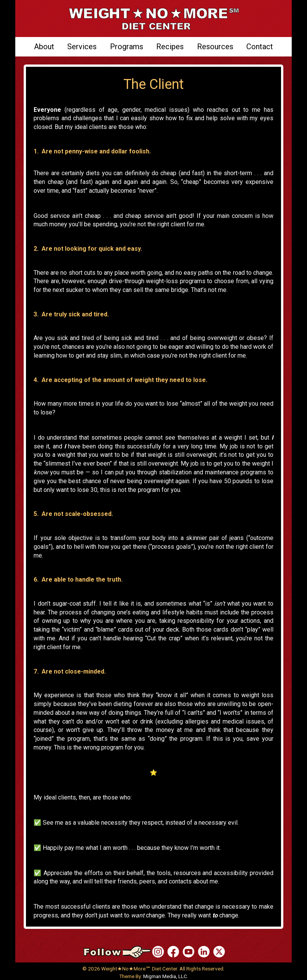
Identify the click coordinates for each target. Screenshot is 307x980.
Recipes (170, 47)
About (44, 47)
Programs (127, 47)
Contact (260, 47)
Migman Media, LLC (165, 976)
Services (82, 47)
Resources (215, 47)
